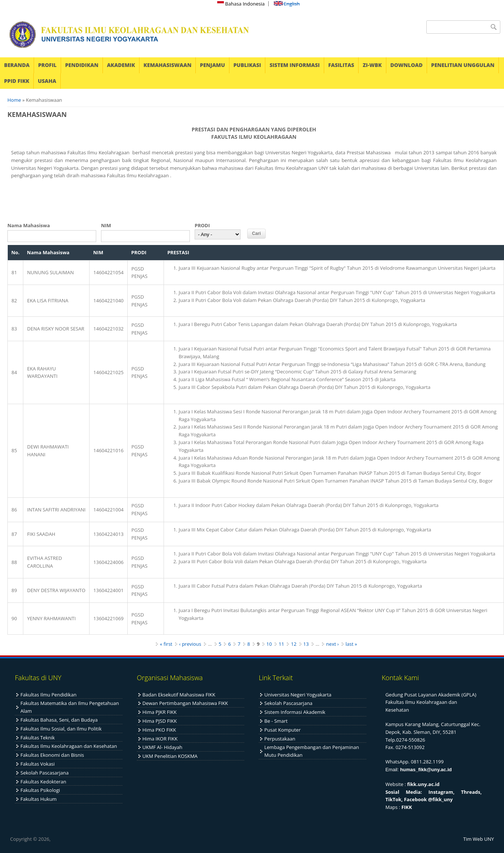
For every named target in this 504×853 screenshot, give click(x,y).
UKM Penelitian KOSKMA (170, 756)
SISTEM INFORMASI (295, 65)
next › (332, 644)
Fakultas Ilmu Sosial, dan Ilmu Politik (61, 729)
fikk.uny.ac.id (423, 784)
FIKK (407, 807)
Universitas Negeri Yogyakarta (298, 695)
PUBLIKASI (247, 65)
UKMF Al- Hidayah (162, 747)
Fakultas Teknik (38, 738)
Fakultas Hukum (38, 799)
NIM (106, 225)
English (287, 4)
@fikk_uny (441, 799)
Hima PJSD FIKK (160, 721)
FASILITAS (341, 65)
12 (294, 644)
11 (281, 644)
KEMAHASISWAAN (167, 65)
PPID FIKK (17, 81)
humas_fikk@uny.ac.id (426, 770)
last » (351, 644)
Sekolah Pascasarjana (44, 773)
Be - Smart (276, 721)
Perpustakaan (280, 739)
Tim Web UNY (479, 839)
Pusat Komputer (282, 730)
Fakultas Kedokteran (43, 782)
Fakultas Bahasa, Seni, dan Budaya (59, 720)
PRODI (202, 225)
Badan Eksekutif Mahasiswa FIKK (179, 695)
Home (14, 100)
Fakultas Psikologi (40, 790)
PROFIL (47, 65)
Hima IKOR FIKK (160, 739)
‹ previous (190, 644)
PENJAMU (212, 65)
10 (269, 644)
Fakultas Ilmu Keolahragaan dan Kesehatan (69, 746)
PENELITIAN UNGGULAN (463, 65)
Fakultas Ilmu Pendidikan (48, 695)
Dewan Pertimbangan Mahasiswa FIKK (185, 703)
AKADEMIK (121, 65)
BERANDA (17, 65)
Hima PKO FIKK (159, 730)
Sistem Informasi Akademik (295, 712)
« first (166, 644)
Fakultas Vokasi (38, 764)
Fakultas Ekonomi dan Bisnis (52, 755)
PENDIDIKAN (82, 65)
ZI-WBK (372, 65)
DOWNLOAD (406, 65)
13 (306, 644)
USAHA (47, 81)
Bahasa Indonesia (241, 4)
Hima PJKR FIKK (159, 712)
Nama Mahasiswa (29, 225)
